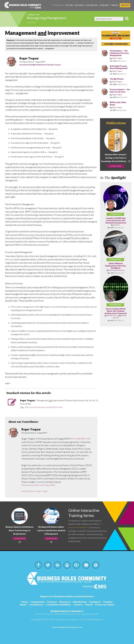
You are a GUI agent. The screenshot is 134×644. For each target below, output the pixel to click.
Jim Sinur (117, 230)
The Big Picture (118, 81)
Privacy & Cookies (105, 605)
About (23, 605)
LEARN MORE (116, 172)
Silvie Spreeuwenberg (117, 275)
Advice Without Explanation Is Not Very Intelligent (116, 271)
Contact (78, 605)
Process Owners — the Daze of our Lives (119, 94)
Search (89, 605)
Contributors (36, 605)
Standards (104, 5)
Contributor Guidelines (58, 605)
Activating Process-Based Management (120, 70)
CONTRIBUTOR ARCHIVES (116, 44)
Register (125, 5)
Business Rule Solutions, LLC (69, 619)
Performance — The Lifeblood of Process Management (120, 54)
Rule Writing (92, 5)
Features (69, 5)
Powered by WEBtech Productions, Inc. (67, 627)
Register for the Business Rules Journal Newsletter (67, 596)
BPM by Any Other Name (119, 108)
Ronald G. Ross (112, 323)
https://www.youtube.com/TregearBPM (40, 485)
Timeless (114, 5)
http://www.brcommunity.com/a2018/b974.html (47, 407)
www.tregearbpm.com (81, 439)
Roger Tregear (33, 23)
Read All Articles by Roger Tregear (47, 65)
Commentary (58, 5)
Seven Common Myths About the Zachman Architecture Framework (116, 317)
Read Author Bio (26, 65)
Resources (80, 5)
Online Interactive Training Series (86, 513)
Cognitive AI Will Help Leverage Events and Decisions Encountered (116, 225)
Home (25, 602)
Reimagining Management (57, 19)
